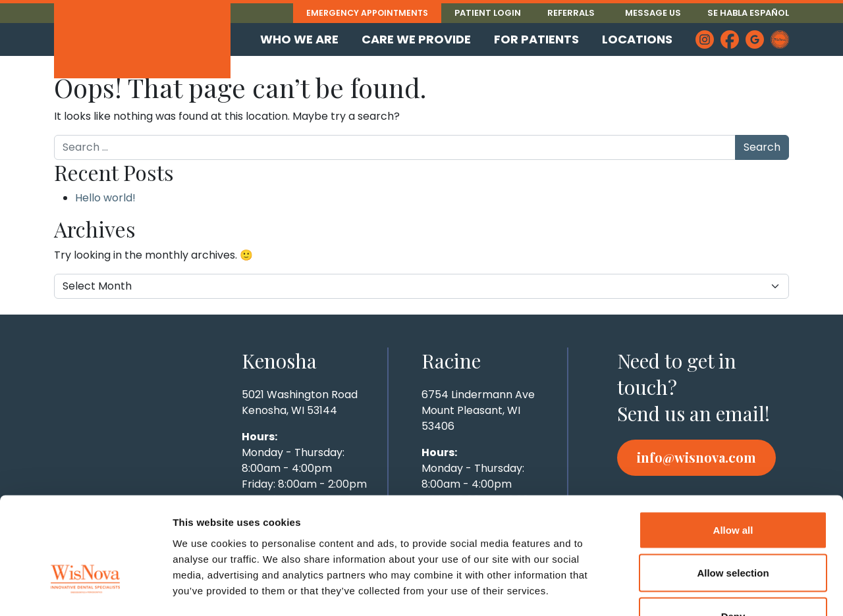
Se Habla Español (748, 13)
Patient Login (488, 13)
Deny (733, 529)
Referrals (571, 13)
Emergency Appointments (365, 13)
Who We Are (299, 39)
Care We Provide (416, 39)
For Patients (536, 39)
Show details (691, 590)
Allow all (733, 443)
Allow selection (733, 487)
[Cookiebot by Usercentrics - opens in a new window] (85, 590)
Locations (637, 39)
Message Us (653, 13)
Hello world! (105, 198)
